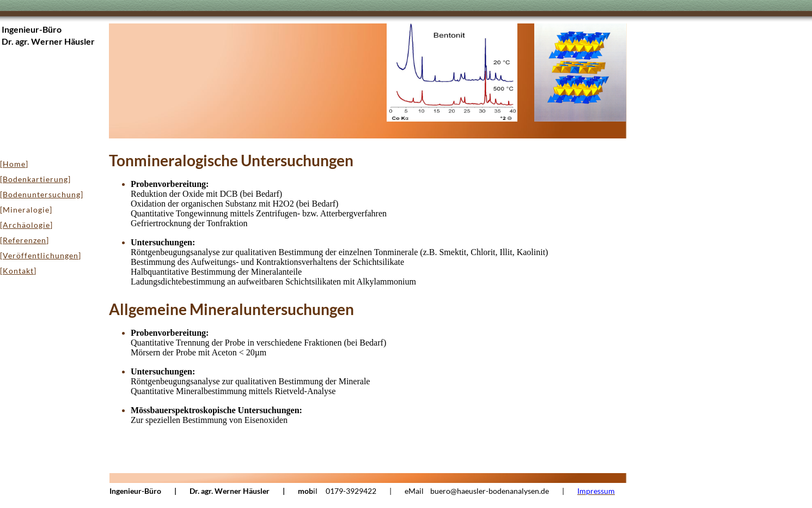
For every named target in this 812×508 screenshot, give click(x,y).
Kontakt (18, 271)
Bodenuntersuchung (42, 194)
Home (14, 164)
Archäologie (26, 225)
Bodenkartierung (35, 179)
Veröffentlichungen (41, 255)
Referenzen (25, 240)
